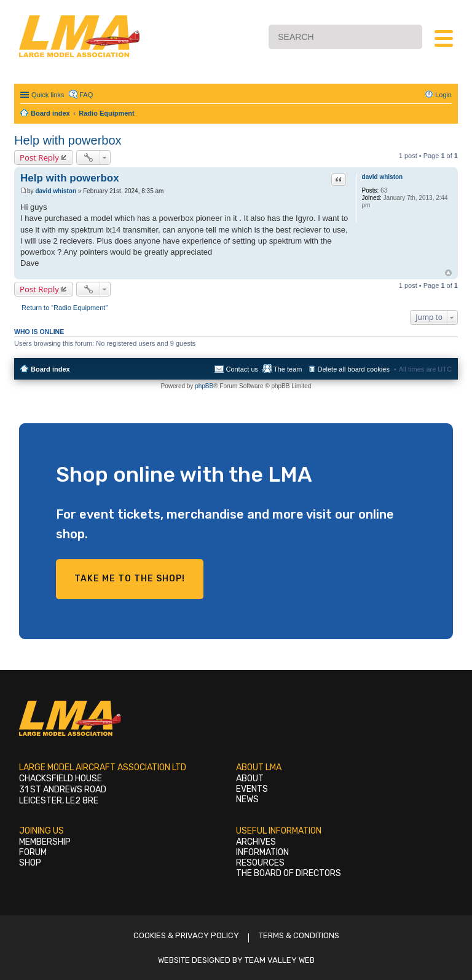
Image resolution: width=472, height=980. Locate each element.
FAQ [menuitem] (86, 95)
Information (262, 852)
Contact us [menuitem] (242, 369)
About (250, 779)
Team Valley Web (280, 960)
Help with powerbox (68, 140)
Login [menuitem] (443, 95)
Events (252, 789)
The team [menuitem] (288, 369)
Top (448, 273)
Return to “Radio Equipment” (65, 308)
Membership (45, 842)
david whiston (383, 177)
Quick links (48, 95)
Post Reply (39, 157)
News (247, 799)
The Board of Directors (289, 873)
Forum (33, 852)
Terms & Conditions (299, 935)
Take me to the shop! (130, 579)
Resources (260, 863)
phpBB (204, 386)
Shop (30, 863)
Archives (256, 842)
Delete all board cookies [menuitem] (354, 369)
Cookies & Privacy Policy (186, 935)
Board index (50, 369)
